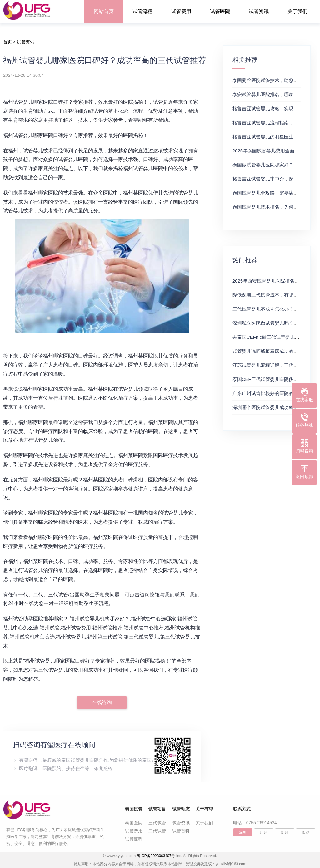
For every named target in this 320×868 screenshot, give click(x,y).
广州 (264, 832)
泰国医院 (134, 823)
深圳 (243, 832)
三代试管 (157, 823)
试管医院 (220, 11)
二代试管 (157, 831)
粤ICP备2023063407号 (156, 856)
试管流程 (142, 11)
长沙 (306, 832)
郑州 (285, 832)
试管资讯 (259, 11)
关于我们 (297, 11)
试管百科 (181, 831)
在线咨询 (102, 702)
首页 (7, 42)
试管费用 (181, 11)
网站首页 (104, 11)
